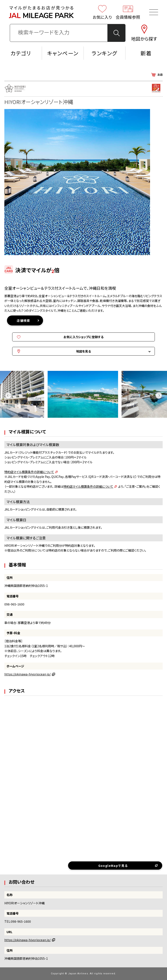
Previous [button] (8, 395)
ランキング (104, 53)
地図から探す (144, 33)
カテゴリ (21, 53)
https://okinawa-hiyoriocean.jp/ (28, 674)
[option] (83, 395)
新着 (146, 53)
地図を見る (83, 351)
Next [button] (159, 395)
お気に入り (102, 12)
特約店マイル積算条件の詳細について (29, 472)
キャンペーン (63, 53)
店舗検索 (23, 320)
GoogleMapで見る (113, 866)
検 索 (117, 33)
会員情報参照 (128, 12)
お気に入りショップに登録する (83, 337)
